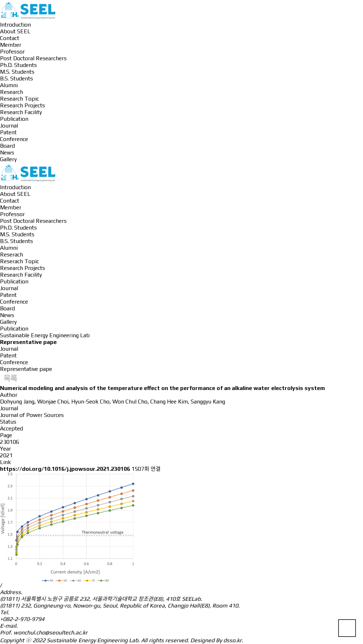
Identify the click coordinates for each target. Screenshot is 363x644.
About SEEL (15, 31)
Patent (8, 132)
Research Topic (19, 99)
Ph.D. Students (18, 65)
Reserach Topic (19, 261)
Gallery (8, 159)
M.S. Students (17, 72)
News (7, 152)
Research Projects (23, 105)
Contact (10, 38)
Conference (14, 139)
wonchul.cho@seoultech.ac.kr (51, 632)
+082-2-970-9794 (22, 619)
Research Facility (21, 112)
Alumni (9, 85)
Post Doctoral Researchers (33, 58)
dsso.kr (233, 640)
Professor (12, 52)
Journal (9, 126)
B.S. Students (16, 78)
